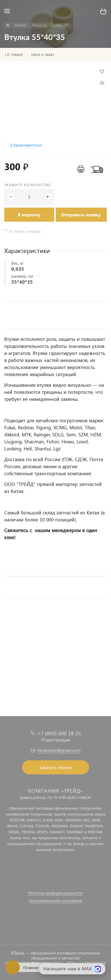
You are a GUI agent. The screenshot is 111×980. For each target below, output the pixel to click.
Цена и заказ (43, 54)
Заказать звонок (56, 767)
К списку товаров (25, 231)
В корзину (29, 215)
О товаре (15, 54)
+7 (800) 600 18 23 (59, 733)
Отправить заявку (81, 215)
